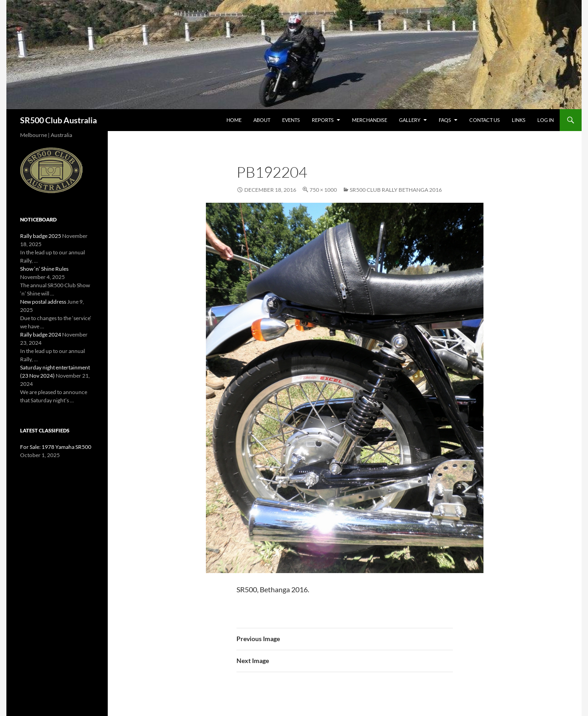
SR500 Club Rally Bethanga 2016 (396, 190)
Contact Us (485, 120)
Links (519, 120)
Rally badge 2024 (41, 334)
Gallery (410, 120)
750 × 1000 (323, 190)
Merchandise (370, 120)
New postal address (43, 302)
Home (234, 120)
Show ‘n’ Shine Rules (44, 269)
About (262, 120)
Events (291, 120)
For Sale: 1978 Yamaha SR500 (56, 447)
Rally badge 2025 (41, 236)
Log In (546, 120)
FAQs (445, 120)
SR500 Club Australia (58, 120)
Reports (323, 120)
